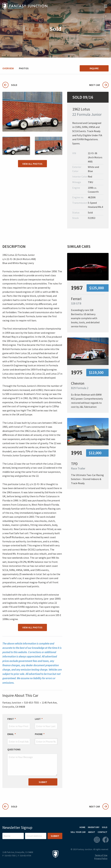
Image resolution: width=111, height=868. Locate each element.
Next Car (99, 85)
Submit (43, 782)
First (11, 719)
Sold (10, 85)
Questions (14, 749)
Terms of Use (101, 855)
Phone (39, 734)
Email (11, 734)
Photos (24, 68)
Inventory (94, 827)
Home (82, 827)
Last (38, 719)
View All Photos (32, 164)
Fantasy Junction (25, 6)
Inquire (94, 68)
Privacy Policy (101, 859)
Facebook (106, 840)
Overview (8, 68)
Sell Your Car (78, 832)
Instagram (97, 840)
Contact (102, 832)
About (92, 832)
